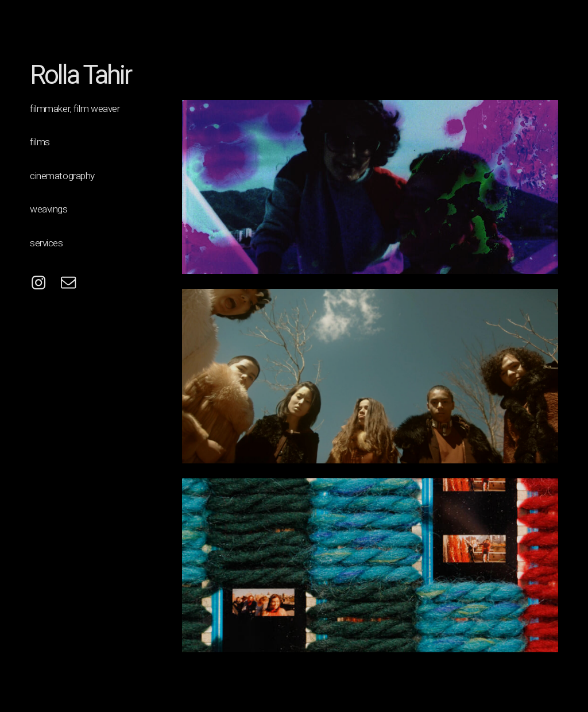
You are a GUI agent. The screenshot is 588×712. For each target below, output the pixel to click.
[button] (38, 283)
